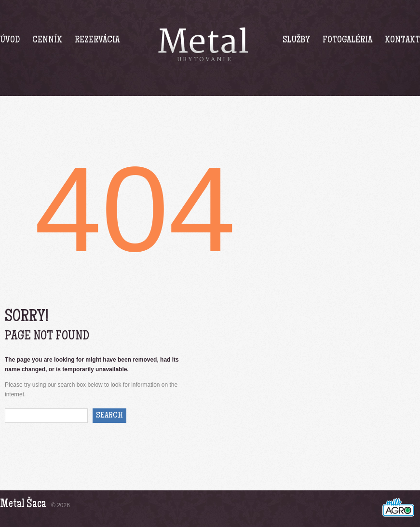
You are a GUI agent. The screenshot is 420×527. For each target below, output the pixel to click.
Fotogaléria (347, 41)
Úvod (10, 41)
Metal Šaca (23, 505)
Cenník (47, 41)
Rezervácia (97, 41)
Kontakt (402, 41)
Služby (296, 41)
